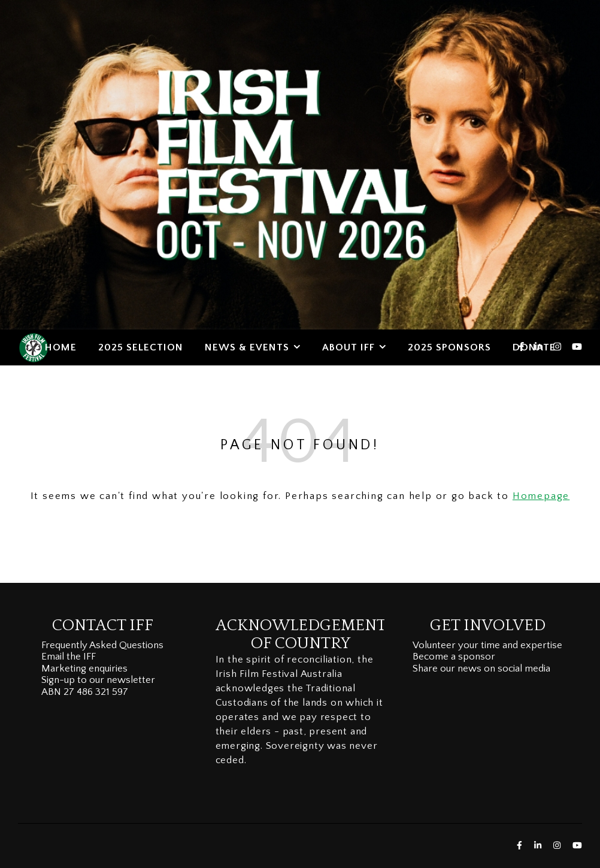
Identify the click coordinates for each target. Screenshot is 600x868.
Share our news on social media (481, 669)
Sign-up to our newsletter (98, 680)
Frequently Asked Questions (102, 645)
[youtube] (577, 347)
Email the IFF (69, 657)
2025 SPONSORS (449, 347)
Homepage (541, 496)
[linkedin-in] (540, 347)
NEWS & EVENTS (247, 347)
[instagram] (558, 347)
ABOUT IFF (349, 347)
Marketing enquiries (84, 669)
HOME (61, 347)
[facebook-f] (522, 347)
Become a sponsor (454, 657)
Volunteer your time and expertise (487, 645)
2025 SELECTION (141, 347)
